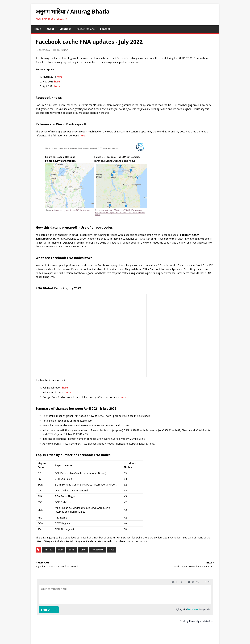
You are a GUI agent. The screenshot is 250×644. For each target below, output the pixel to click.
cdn (83, 550)
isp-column (62, 50)
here (59, 77)
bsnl (72, 550)
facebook (97, 550)
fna (112, 550)
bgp (61, 550)
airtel (48, 550)
